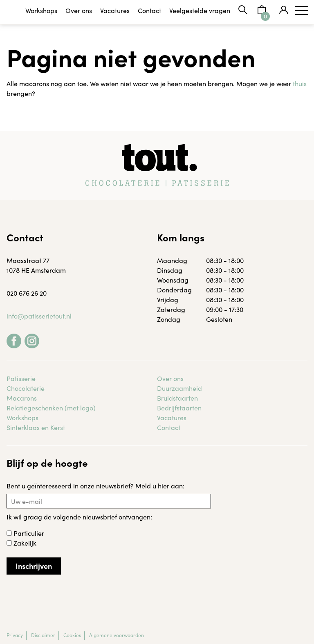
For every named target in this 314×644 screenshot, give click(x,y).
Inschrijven (34, 566)
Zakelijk (21, 543)
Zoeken (243, 10)
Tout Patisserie (25, 12)
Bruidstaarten (177, 398)
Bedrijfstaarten (179, 408)
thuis (300, 83)
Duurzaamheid (179, 388)
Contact (149, 10)
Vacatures (115, 10)
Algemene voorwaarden (117, 635)
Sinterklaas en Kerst (36, 427)
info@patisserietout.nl (39, 316)
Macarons (22, 398)
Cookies (72, 635)
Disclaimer (43, 635)
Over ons (79, 10)
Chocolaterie (26, 388)
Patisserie (21, 378)
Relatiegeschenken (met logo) (51, 408)
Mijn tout (284, 10)
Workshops (41, 10)
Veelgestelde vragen (200, 10)
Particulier (25, 533)
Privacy (15, 635)
